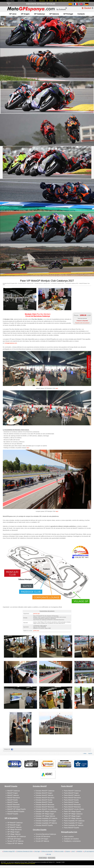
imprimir (90, 753)
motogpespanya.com (11, 343)
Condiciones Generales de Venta (25, 851)
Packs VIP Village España (72, 811)
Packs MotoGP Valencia (72, 795)
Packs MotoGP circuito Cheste (74, 809)
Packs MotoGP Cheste (71, 802)
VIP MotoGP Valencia (14, 827)
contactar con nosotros (71, 839)
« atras (85, 753)
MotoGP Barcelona (14, 798)
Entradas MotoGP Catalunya (45, 791)
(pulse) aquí (36, 631)
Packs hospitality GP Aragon (73, 823)
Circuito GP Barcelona (43, 836)
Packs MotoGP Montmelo (72, 805)
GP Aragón (25, 14)
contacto (81, 14)
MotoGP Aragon (13, 793)
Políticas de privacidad (47, 851)
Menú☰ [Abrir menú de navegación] (9, 4)
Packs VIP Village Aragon (72, 816)
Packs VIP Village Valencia (73, 818)
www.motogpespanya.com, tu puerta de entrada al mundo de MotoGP (18, 863)
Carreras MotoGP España (16, 811)
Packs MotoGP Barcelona (72, 798)
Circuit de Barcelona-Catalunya (46, 834)
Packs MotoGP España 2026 (82, 1)
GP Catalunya (39, 14)
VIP (47, 1)
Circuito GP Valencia (42, 841)
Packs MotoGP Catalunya (72, 791)
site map (49, 854)
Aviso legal (37, 851)
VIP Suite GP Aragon (14, 839)
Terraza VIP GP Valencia (15, 841)
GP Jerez (13, 14)
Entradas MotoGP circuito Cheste (46, 809)
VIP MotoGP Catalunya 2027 (58, 283)
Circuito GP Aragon (42, 839)
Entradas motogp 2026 (9, 851)
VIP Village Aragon (13, 832)
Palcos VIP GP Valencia (15, 843)
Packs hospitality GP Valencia (74, 825)
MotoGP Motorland (13, 807)
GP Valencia (54, 14)
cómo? (73, 851)
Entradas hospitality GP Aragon (46, 821)
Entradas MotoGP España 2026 (66, 1)
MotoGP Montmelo (13, 805)
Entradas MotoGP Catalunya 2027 (26, 283)
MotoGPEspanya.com (34, 862)
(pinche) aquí (37, 614)
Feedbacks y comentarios (72, 841)
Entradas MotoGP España (44, 825)
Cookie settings (43, 858)
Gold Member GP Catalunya (17, 836)
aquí (57, 388)
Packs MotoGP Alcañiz (71, 800)
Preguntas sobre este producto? (82, 323)
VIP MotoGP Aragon (14, 825)
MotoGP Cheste (13, 802)
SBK (56, 1)
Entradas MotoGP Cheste (44, 802)
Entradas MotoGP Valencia (44, 795)
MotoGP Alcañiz (13, 800)
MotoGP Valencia (13, 795)
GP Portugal (68, 14)
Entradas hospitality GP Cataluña (46, 818)
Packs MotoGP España (71, 828)
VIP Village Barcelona (14, 830)
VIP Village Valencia (14, 834)
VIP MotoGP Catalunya (15, 823)
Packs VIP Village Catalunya (73, 814)
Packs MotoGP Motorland (72, 807)
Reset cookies (51, 858)
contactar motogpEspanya (89, 366)
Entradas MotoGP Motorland (45, 807)
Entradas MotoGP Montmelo (45, 805)
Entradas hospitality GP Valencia (46, 823)
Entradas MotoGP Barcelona (45, 798)
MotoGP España (13, 814)
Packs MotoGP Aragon (71, 793)
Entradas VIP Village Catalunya (46, 811)
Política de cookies (59, 851)
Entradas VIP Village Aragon (45, 814)
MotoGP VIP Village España (16, 809)
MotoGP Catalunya (14, 791)
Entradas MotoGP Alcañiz (44, 800)
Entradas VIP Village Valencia (45, 816)
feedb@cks (80, 851)
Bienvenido (42, 1)
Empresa (68, 851)
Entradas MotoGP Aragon (44, 793)
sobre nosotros (69, 836)
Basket (88, 8)
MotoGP (51, 1)
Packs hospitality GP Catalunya (74, 821)
